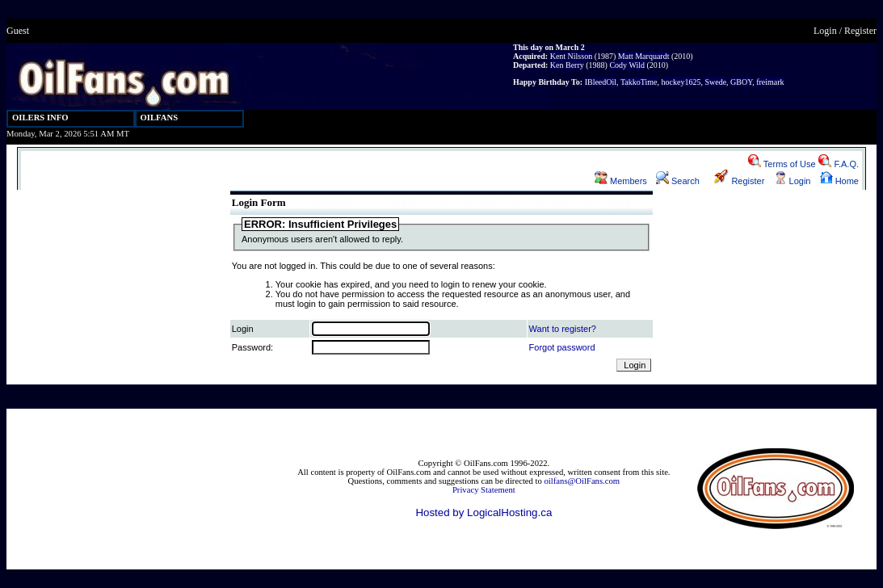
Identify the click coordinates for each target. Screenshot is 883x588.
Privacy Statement (484, 490)
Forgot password (562, 347)
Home (839, 181)
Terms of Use (782, 164)
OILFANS (160, 118)
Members (621, 181)
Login (825, 31)
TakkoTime (639, 82)
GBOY (741, 82)
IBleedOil (601, 82)
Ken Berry (567, 65)
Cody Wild (627, 65)
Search (678, 181)
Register (860, 31)
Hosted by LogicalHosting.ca (484, 512)
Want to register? (563, 329)
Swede (715, 82)
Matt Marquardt (644, 56)
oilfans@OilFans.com (582, 481)
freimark (770, 82)
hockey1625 (681, 82)
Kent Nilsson (572, 56)
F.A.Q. (839, 164)
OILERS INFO (40, 118)
